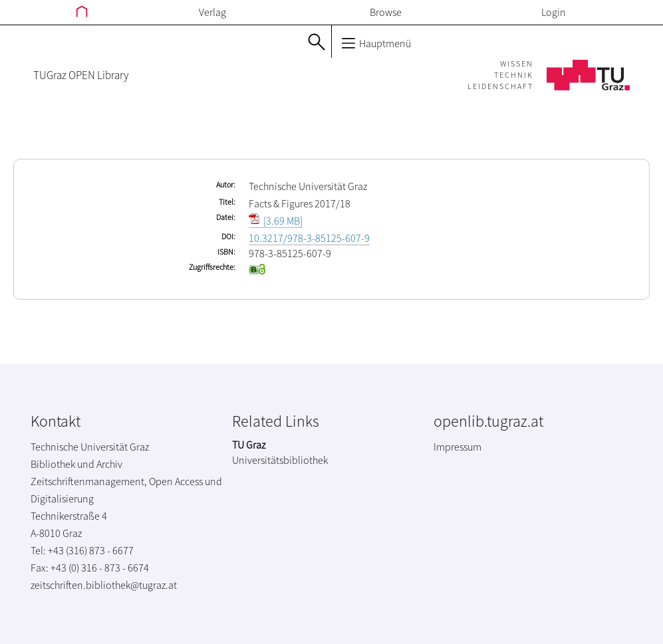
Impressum (458, 447)
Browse (386, 12)
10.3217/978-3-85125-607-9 (309, 238)
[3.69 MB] (276, 221)
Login (554, 12)
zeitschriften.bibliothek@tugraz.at (104, 585)
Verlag (212, 12)
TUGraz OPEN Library (81, 75)
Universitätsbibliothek (280, 460)
